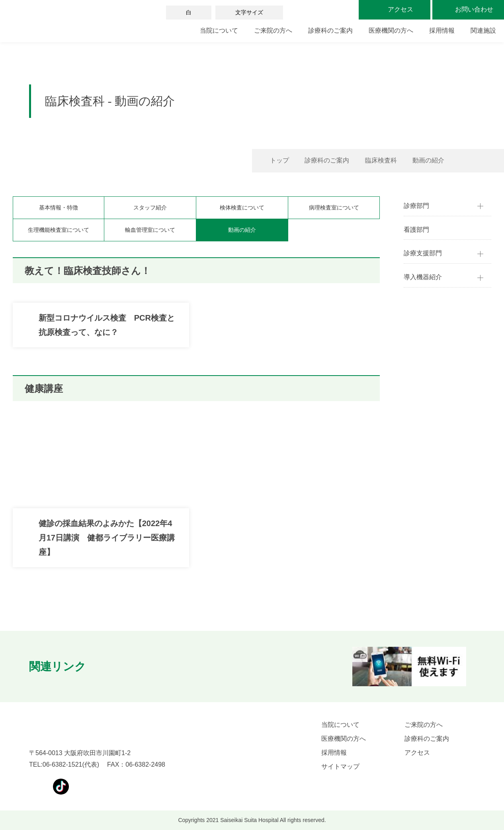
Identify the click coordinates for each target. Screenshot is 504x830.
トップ (279, 160)
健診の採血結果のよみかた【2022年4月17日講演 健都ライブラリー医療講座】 (107, 538)
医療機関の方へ (391, 30)
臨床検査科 (381, 160)
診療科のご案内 (330, 30)
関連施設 (483, 30)
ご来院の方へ (273, 30)
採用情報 (442, 30)
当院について (219, 30)
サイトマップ (340, 766)
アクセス (417, 753)
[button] (109, 667)
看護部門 (416, 230)
